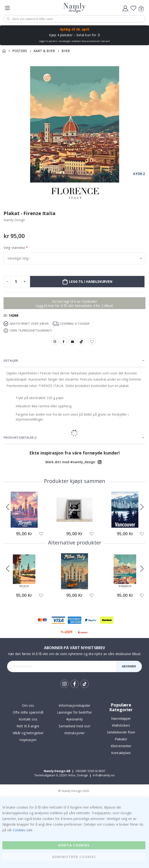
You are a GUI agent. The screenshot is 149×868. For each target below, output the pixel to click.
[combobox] (74, 19)
